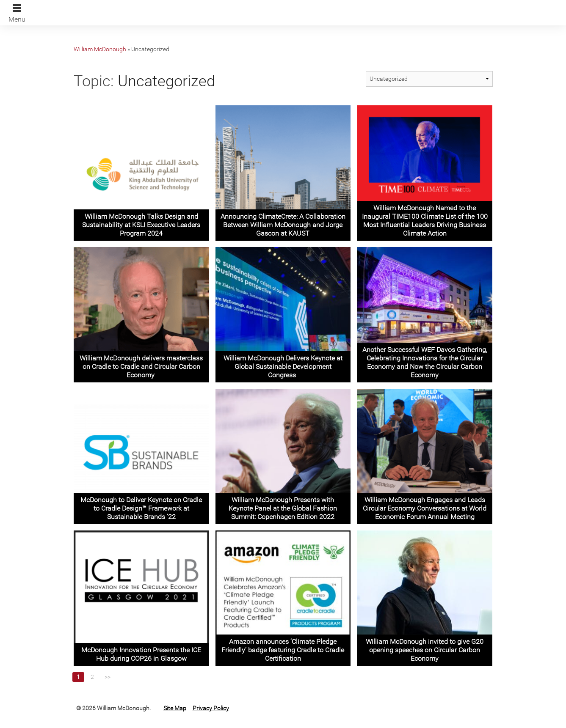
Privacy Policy (211, 708)
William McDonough (100, 49)
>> (108, 677)
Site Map (175, 708)
